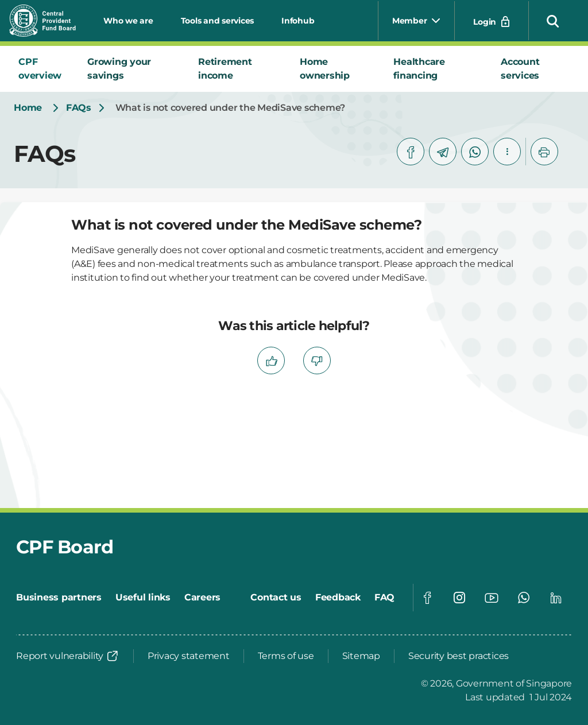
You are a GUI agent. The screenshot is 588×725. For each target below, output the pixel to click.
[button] (553, 21)
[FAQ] (384, 598)
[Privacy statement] (189, 656)
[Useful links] (143, 598)
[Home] (28, 108)
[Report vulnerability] (68, 656)
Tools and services (218, 21)
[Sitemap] (361, 656)
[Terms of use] (286, 656)
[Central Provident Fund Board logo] (49, 21)
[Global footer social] (427, 598)
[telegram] (443, 152)
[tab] (44, 69)
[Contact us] (276, 598)
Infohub (298, 21)
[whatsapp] (475, 152)
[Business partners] (59, 598)
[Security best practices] (459, 656)
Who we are (128, 21)
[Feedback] (338, 598)
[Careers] (202, 598)
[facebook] (411, 152)
